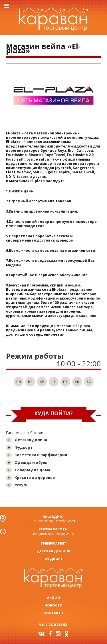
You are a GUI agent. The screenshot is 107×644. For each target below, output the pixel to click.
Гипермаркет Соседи (25, 433)
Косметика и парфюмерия (41, 455)
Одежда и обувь (31, 462)
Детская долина (31, 440)
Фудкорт (24, 447)
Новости (53, 605)
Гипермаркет (54, 543)
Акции (54, 598)
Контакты (53, 613)
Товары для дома (32, 470)
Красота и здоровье (35, 477)
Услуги (21, 485)
